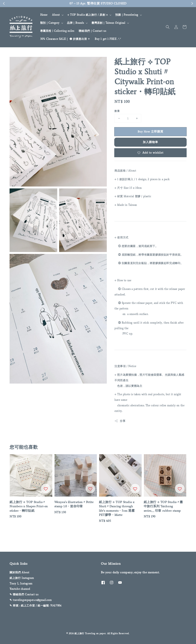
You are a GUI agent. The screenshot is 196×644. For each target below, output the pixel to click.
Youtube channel (20, 589)
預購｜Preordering (127, 15)
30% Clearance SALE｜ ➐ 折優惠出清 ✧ (65, 39)
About (56, 15)
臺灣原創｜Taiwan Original (108, 23)
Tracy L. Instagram (21, 584)
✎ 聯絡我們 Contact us (24, 594)
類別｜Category (50, 23)
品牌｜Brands (75, 23)
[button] (168, 27)
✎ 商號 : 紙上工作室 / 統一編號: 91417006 (36, 606)
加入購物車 (150, 142)
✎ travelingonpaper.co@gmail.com (31, 600)
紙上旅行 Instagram (22, 578)
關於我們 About (20, 572)
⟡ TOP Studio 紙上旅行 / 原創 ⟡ (88, 15)
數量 (117, 111)
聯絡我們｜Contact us (92, 31)
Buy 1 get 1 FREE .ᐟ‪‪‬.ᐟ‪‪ (108, 39)
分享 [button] (120, 421)
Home (44, 15)
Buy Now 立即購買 (150, 132)
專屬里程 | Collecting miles (57, 31)
